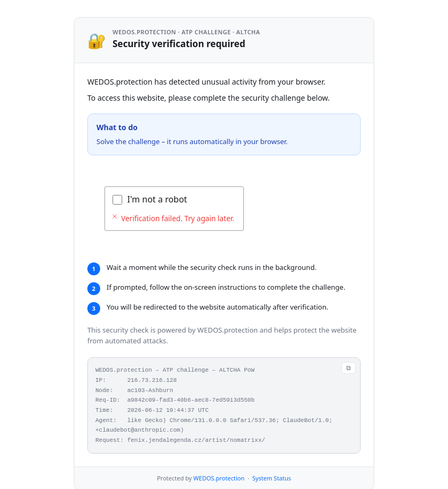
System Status (272, 460)
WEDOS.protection (219, 460)
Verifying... (149, 199)
